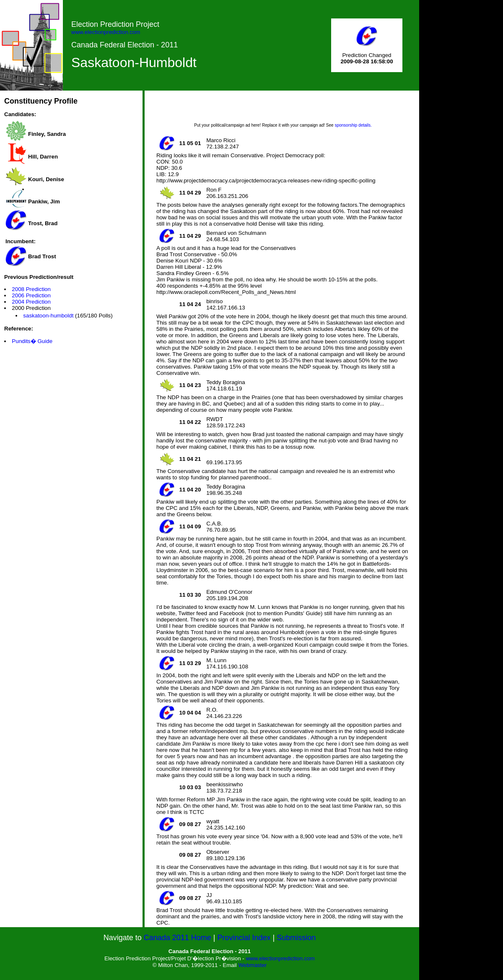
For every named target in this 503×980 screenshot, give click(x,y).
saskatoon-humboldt (48, 316)
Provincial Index (244, 938)
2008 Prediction (31, 289)
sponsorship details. (353, 125)
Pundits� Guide (32, 341)
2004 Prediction (31, 302)
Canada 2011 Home (178, 938)
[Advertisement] (283, 109)
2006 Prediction (31, 295)
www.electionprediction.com (106, 32)
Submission (296, 938)
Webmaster (252, 965)
